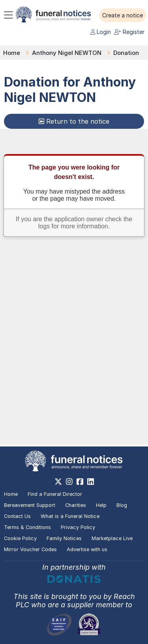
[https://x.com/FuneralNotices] (58, 482)
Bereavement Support (30, 505)
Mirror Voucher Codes (30, 549)
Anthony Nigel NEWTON (67, 53)
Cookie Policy (20, 538)
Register (129, 32)
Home (12, 53)
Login (101, 32)
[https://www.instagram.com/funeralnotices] (69, 482)
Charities (76, 505)
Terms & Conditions (27, 527)
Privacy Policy (78, 527)
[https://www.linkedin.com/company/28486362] (91, 482)
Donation (126, 53)
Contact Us (17, 516)
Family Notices (64, 538)
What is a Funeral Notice (70, 516)
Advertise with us (87, 549)
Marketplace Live (112, 538)
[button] (123, 15)
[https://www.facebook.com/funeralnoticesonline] (80, 482)
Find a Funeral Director (55, 494)
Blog (122, 505)
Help (101, 505)
